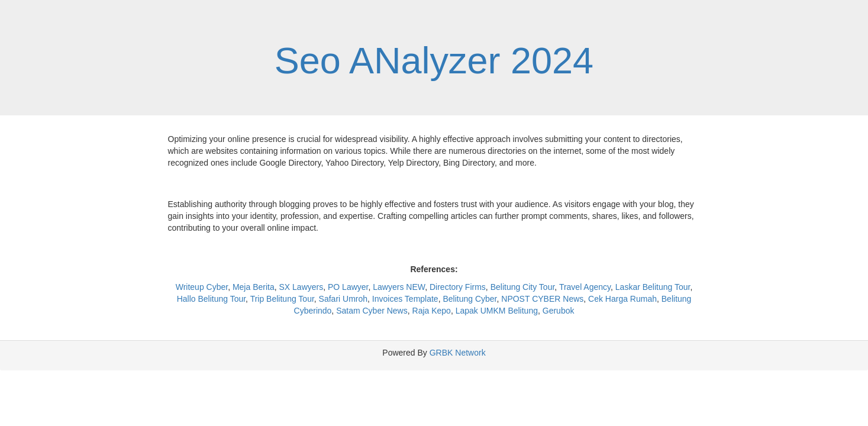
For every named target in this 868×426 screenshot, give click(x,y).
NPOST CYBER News (542, 299)
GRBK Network (458, 353)
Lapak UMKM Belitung (497, 311)
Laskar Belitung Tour (653, 287)
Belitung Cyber (470, 299)
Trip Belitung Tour (282, 299)
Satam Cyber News (372, 311)
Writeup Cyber (202, 287)
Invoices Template (405, 299)
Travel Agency (585, 287)
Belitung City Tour (523, 287)
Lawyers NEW (399, 287)
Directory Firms (458, 287)
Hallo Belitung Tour (211, 299)
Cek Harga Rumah (622, 299)
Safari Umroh (343, 299)
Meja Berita (254, 287)
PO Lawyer (348, 287)
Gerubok (559, 311)
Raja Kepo (432, 311)
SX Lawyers (301, 287)
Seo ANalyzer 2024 (434, 60)
